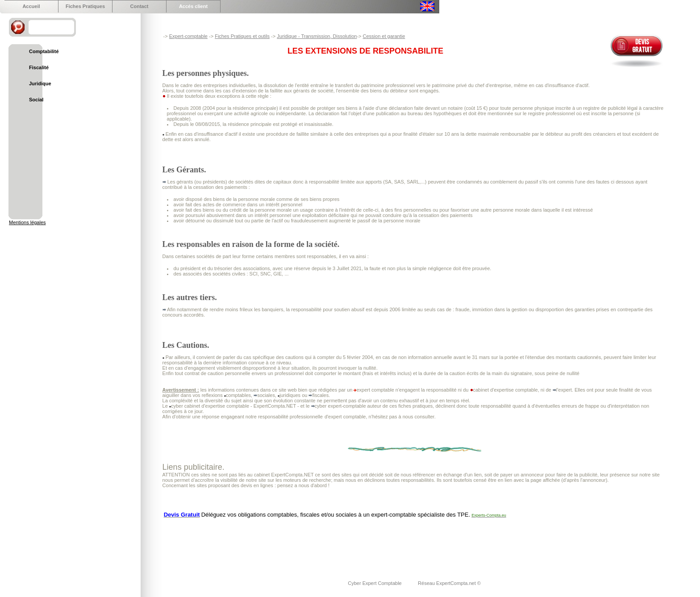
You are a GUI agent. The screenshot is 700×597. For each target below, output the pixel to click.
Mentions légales (27, 222)
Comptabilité (44, 51)
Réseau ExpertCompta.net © (449, 583)
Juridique (40, 83)
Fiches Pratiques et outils (242, 36)
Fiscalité (39, 67)
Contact (140, 6)
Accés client (193, 6)
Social (36, 100)
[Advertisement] (325, 543)
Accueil (31, 6)
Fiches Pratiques (85, 6)
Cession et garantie (384, 36)
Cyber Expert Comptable (375, 583)
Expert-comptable (188, 36)
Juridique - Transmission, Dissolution (317, 36)
